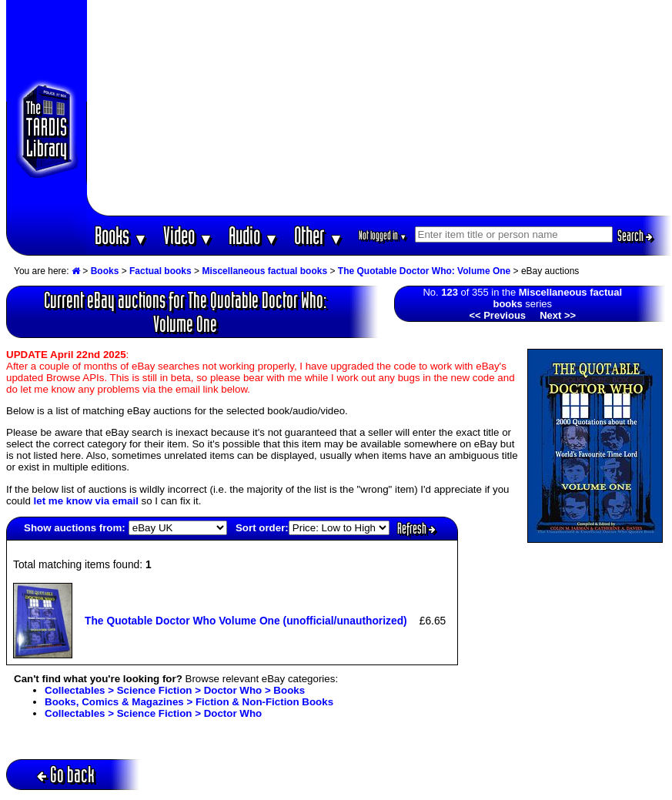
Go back (66, 774)
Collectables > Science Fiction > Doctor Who (153, 713)
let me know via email (86, 501)
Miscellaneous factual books (264, 271)
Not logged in (383, 235)
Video (188, 235)
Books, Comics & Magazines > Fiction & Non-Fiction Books (189, 702)
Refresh (416, 528)
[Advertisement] (379, 108)
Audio (254, 235)
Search (635, 236)
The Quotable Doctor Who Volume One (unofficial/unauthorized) (246, 621)
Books (121, 235)
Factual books (160, 271)
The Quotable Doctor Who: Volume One (424, 271)
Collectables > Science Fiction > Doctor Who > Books (175, 690)
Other (319, 235)
